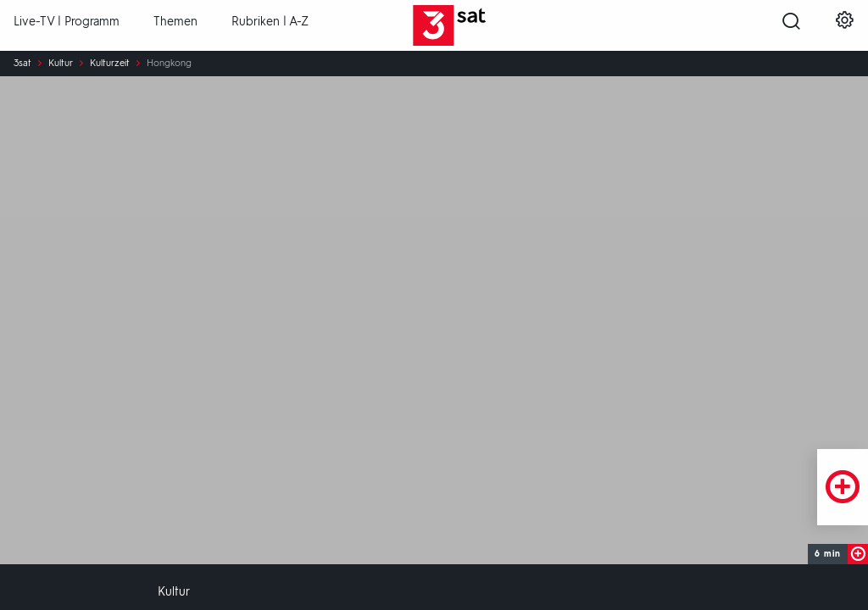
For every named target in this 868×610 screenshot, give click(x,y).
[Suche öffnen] (791, 26)
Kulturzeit (110, 64)
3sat (22, 64)
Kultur (61, 64)
